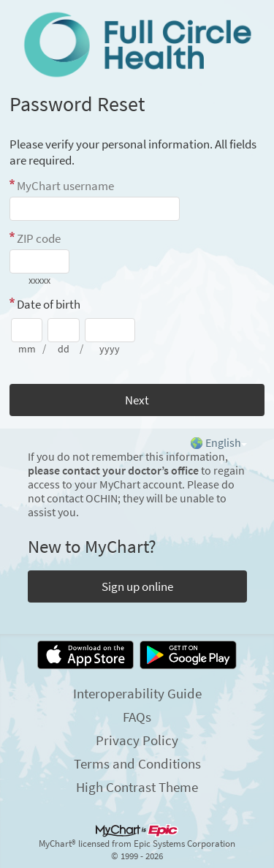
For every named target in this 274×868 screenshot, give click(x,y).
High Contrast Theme (137, 787)
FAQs (137, 717)
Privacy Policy (137, 740)
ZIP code (39, 238)
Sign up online (137, 586)
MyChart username (65, 186)
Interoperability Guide (137, 693)
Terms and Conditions (137, 763)
